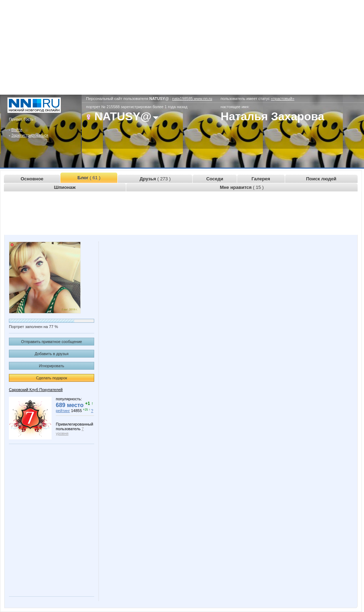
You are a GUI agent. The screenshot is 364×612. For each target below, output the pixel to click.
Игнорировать (52, 366)
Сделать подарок (52, 378)
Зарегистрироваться (30, 135)
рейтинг (63, 411)
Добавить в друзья (51, 354)
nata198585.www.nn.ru (192, 99)
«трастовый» (283, 99)
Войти (17, 130)
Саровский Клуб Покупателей (36, 390)
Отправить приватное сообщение (51, 342)
